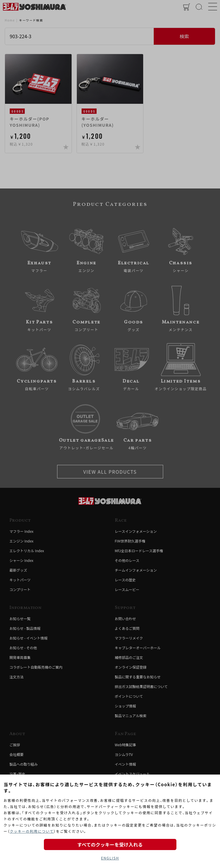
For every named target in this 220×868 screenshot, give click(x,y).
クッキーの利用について (32, 831)
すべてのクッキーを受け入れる (110, 844)
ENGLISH (110, 858)
